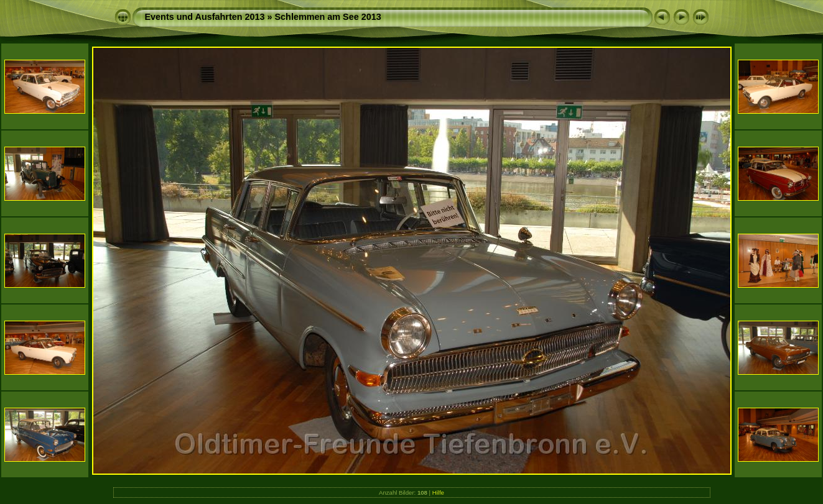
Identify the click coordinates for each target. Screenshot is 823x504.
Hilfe (438, 493)
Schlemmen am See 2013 (328, 17)
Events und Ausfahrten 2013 (205, 17)
